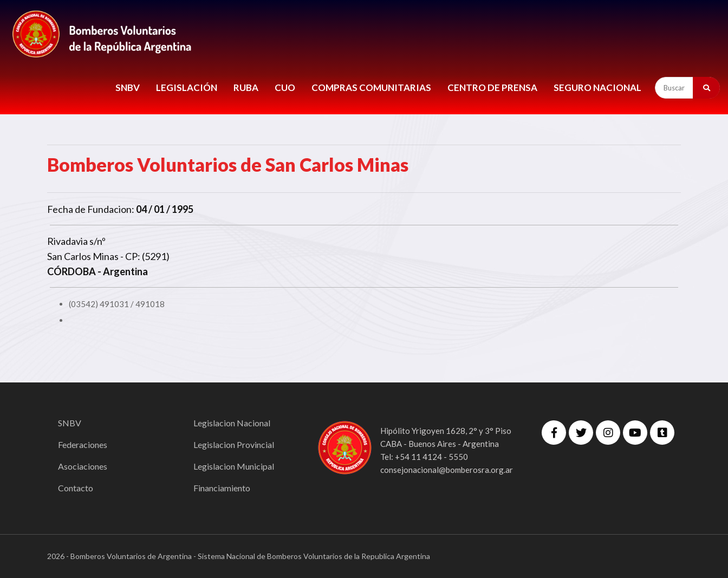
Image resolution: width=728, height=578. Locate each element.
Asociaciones (83, 466)
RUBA (246, 87)
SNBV (128, 87)
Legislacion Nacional (232, 423)
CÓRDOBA (71, 271)
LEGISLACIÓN (187, 87)
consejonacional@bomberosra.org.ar (447, 470)
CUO (285, 87)
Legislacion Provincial (234, 444)
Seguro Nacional (597, 87)
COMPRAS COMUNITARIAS (371, 87)
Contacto (76, 488)
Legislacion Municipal (234, 466)
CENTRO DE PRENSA (492, 87)
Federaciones (83, 444)
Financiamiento (222, 488)
